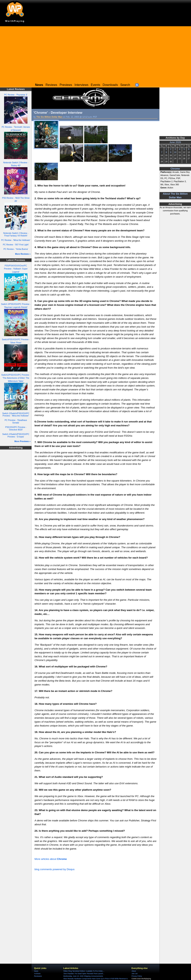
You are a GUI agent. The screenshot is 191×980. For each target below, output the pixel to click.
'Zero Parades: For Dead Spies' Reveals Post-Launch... (84, 974)
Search (125, 85)
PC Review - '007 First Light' (16, 245)
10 (175, 152)
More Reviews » (23, 254)
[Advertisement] (95, 53)
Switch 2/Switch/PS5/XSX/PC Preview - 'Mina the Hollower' (16, 415)
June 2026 (175, 142)
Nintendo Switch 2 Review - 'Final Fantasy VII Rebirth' (16, 234)
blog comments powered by (54, 869)
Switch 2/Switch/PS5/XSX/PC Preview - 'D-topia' (16, 435)
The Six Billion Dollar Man (50, 117)
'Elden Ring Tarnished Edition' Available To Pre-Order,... (84, 971)
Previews (66, 85)
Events (95, 85)
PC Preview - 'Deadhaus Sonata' (16, 421)
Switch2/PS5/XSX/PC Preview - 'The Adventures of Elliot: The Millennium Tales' (16, 378)
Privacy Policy (137, 976)
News (36, 971)
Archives (37, 974)
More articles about (51, 859)
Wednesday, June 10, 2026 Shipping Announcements (83, 976)
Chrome (175, 169)
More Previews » (23, 441)
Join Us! (135, 974)
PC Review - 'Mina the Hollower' (16, 240)
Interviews (81, 85)
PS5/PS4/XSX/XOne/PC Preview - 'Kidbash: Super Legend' (16, 269)
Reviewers (38, 976)
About (134, 971)
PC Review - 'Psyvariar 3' (16, 95)
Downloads (110, 85)
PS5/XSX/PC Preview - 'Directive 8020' (16, 428)
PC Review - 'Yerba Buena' (16, 249)
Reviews (51, 85)
